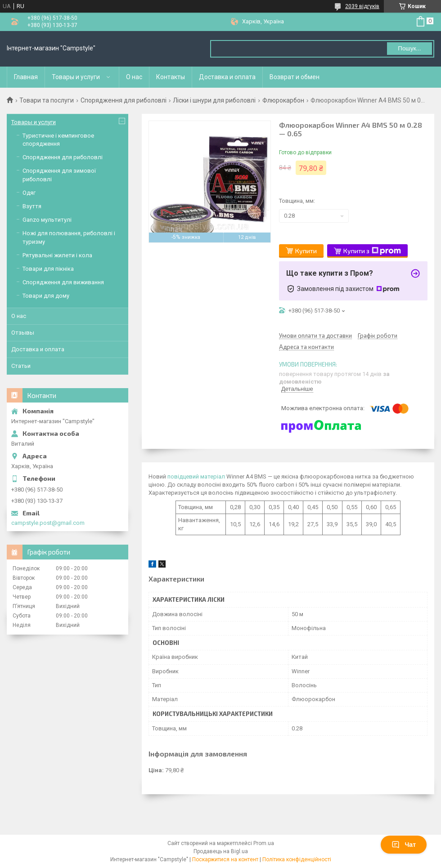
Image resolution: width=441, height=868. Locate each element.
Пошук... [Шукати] (409, 48)
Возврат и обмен (295, 77)
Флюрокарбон (283, 100)
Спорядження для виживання (63, 282)
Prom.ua (264, 843)
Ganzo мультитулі (47, 220)
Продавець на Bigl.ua (221, 851)
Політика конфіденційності (297, 859)
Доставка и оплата (227, 77)
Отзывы (23, 333)
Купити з (372, 251)
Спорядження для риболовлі (124, 100)
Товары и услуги (76, 77)
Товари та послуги (47, 100)
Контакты (171, 77)
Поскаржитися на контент (225, 859)
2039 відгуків (362, 6)
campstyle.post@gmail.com (48, 523)
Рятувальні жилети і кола (57, 255)
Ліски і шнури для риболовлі (214, 100)
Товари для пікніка (48, 269)
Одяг (29, 193)
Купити (306, 251)
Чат (404, 845)
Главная (26, 77)
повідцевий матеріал (196, 477)
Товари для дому (46, 296)
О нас (134, 77)
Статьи (21, 366)
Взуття (32, 206)
